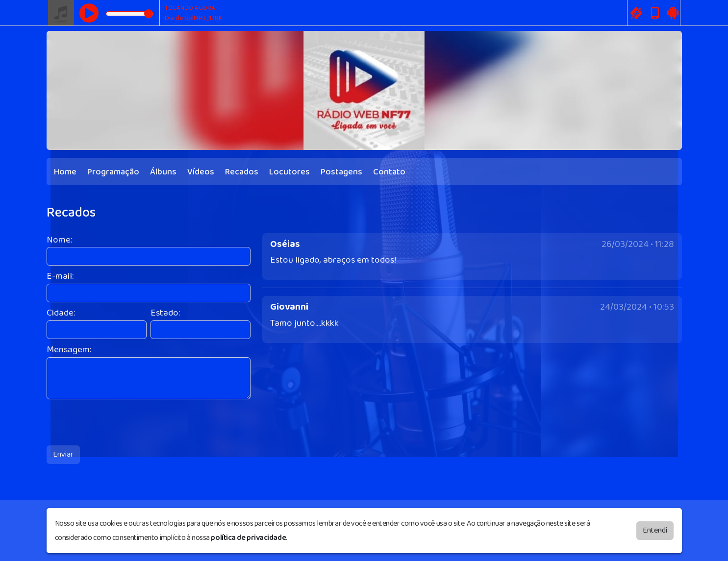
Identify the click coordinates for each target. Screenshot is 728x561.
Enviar (63, 454)
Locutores (289, 172)
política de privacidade (248, 537)
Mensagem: (69, 350)
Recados (242, 172)
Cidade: (61, 313)
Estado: (165, 313)
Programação (113, 172)
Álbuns (163, 172)
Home (65, 172)
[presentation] (121, 422)
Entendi (655, 530)
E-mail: (60, 277)
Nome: (59, 240)
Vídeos (201, 172)
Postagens (341, 172)
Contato (389, 172)
